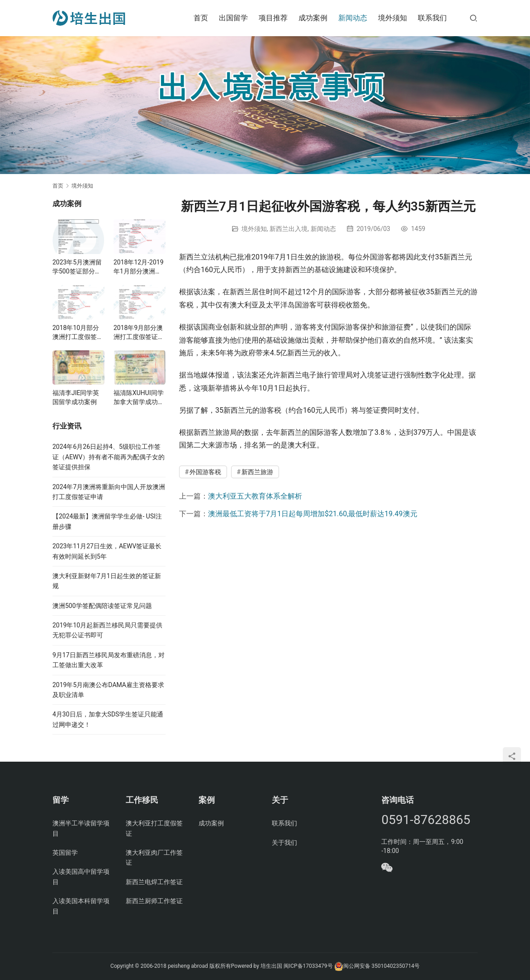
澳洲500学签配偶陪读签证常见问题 (102, 606)
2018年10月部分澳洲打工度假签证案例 (78, 333)
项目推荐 (273, 18)
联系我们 (432, 18)
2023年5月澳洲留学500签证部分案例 (77, 267)
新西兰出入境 (289, 229)
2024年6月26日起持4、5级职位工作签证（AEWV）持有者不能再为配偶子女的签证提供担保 (109, 457)
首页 (201, 18)
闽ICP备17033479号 (308, 966)
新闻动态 (353, 18)
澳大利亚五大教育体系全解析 (255, 496)
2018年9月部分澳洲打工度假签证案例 (139, 333)
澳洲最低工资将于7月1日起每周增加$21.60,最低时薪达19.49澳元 (313, 514)
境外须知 (393, 18)
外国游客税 (205, 472)
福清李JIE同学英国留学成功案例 (76, 397)
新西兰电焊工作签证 (154, 882)
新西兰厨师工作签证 (154, 901)
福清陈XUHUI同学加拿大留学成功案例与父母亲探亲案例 (139, 398)
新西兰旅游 (257, 472)
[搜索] (473, 18)
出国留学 (233, 18)
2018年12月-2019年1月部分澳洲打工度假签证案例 (139, 267)
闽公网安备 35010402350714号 (377, 966)
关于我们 (284, 843)
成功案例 (313, 18)
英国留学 (65, 853)
